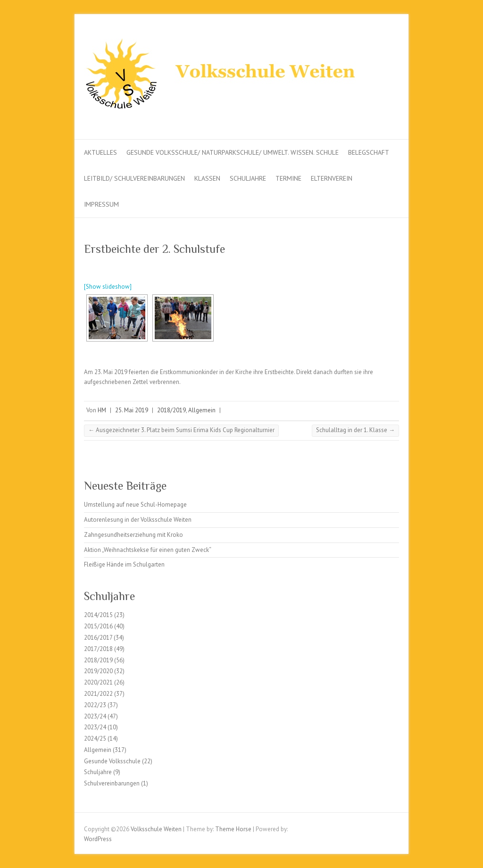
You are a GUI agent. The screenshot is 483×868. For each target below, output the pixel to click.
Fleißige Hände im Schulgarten (124, 564)
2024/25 (95, 739)
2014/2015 (98, 615)
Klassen (207, 178)
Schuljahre (248, 178)
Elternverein (332, 178)
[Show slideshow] (108, 287)
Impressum (101, 204)
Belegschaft (369, 152)
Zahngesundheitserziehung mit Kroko (133, 535)
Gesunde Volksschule (112, 761)
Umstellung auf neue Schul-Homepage (135, 505)
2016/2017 (98, 638)
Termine (288, 178)
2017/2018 (98, 649)
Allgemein (202, 410)
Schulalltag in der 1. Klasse (355, 430)
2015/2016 (98, 626)
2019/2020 (98, 671)
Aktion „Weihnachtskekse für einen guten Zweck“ (148, 550)
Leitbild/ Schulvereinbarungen (134, 178)
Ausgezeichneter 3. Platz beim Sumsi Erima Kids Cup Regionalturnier (181, 430)
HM (102, 410)
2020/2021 (98, 682)
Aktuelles (100, 152)
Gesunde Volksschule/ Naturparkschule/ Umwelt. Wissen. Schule (233, 152)
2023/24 (95, 716)
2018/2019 (171, 410)
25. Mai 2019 (132, 410)
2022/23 (95, 705)
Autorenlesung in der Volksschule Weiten (138, 520)
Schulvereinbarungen (112, 783)
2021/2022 (98, 694)
